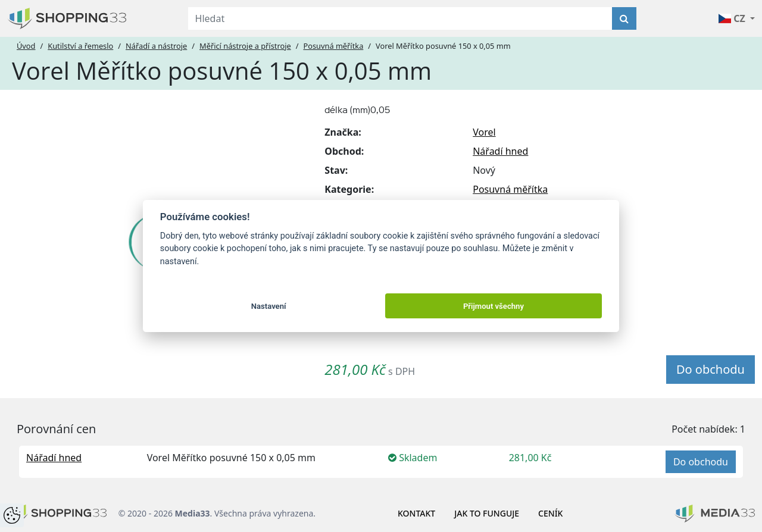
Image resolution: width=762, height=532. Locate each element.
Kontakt (416, 513)
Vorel (484, 132)
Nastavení (269, 306)
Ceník (550, 513)
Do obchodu (711, 369)
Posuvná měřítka (333, 46)
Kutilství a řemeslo (80, 46)
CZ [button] (733, 18)
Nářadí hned (500, 151)
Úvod (26, 46)
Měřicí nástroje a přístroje (245, 46)
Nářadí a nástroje (156, 46)
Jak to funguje (487, 513)
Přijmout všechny (494, 306)
